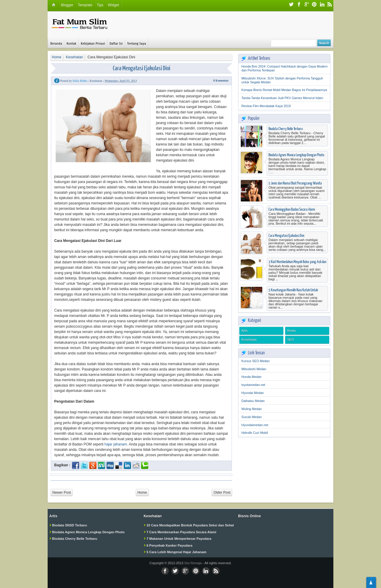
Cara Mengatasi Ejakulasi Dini (142, 68)
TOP (371, 582)
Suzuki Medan (252, 417)
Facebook (299, 5)
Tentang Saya (136, 43)
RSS (330, 5)
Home (142, 492)
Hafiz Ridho (80, 81)
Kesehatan (249, 340)
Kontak (71, 43)
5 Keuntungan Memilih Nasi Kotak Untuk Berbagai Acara (293, 292)
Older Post (222, 492)
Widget (113, 5)
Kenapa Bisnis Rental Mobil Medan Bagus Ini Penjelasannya (284, 90)
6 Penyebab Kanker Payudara (169, 545)
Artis (245, 331)
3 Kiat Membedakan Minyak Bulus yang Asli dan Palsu (297, 264)
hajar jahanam (116, 444)
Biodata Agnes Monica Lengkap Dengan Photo (296, 155)
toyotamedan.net (253, 385)
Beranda (56, 43)
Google (307, 5)
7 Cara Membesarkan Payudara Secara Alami (181, 532)
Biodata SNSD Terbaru (70, 525)
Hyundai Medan (253, 393)
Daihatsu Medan (253, 401)
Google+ (185, 571)
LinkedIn (322, 5)
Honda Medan (251, 377)
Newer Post (62, 492)
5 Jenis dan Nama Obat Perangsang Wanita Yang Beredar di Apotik (295, 185)
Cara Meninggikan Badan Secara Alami (292, 209)
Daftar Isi (116, 43)
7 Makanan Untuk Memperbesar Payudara (179, 539)
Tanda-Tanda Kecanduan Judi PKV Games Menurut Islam (282, 98)
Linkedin (206, 571)
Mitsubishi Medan (254, 369)
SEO (291, 340)
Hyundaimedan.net (255, 425)
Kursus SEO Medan (256, 361)
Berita (291, 331)
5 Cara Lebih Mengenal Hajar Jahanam (176, 552)
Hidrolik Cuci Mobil (255, 433)
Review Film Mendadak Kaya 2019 (266, 106)
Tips (100, 5)
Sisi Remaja (193, 563)
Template (85, 5)
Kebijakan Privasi (93, 43)
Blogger (67, 5)
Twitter (291, 5)
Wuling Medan (252, 409)
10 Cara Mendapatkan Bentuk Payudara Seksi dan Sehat (190, 525)
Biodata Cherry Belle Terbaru (286, 129)
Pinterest (314, 5)
